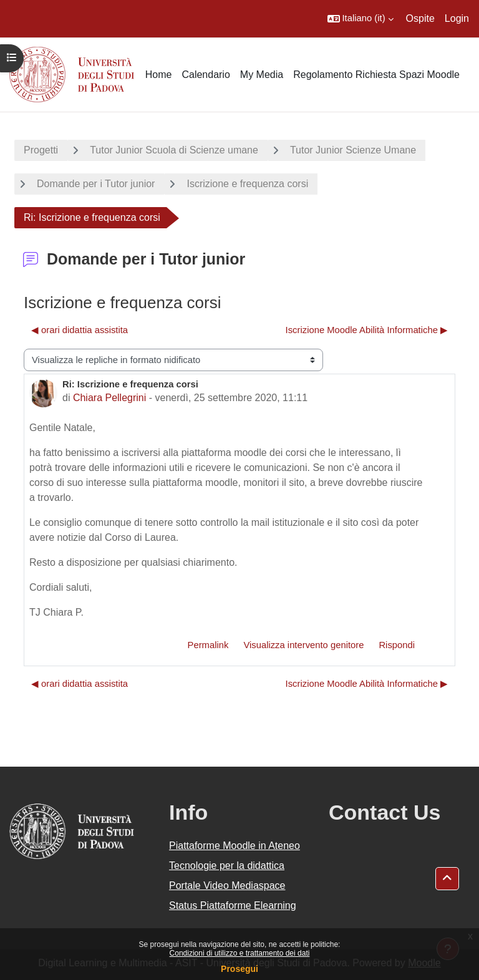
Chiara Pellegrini (109, 398)
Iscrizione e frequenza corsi (247, 184)
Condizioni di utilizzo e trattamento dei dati (240, 953)
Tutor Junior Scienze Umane (353, 150)
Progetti (41, 150)
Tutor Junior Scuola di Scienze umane (174, 150)
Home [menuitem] (159, 75)
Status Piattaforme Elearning (233, 905)
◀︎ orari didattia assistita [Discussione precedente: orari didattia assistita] (80, 330)
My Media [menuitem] (262, 75)
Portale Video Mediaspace (227, 885)
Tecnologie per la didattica (227, 866)
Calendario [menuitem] (206, 75)
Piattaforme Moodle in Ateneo (235, 846)
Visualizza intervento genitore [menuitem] (303, 645)
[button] (360, 19)
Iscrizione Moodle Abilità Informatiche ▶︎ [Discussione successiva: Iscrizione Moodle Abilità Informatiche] (367, 330)
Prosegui (239, 969)
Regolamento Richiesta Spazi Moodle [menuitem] (376, 75)
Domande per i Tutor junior (96, 184)
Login (457, 18)
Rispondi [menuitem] (397, 645)
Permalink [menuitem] (208, 645)
